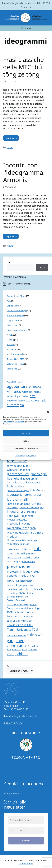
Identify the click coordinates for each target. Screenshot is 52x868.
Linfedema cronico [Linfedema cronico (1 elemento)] (29, 508)
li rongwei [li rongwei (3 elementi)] (13, 516)
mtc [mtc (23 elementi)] (38, 548)
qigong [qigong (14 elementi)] (13, 580)
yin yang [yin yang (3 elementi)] (33, 646)
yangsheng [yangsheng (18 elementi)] (17, 641)
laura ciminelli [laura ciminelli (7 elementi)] (17, 499)
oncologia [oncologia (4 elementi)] (14, 561)
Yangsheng (12, 369)
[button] (48, 412)
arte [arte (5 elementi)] (33, 396)
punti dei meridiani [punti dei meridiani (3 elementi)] (19, 576)
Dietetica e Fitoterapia (17, 311)
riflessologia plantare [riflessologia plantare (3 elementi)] (20, 585)
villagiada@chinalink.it (23, 3)
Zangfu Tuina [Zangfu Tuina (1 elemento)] (14, 650)
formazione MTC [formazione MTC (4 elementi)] (18, 466)
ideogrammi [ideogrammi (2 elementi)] (30, 479)
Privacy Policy (20, 421)
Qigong (10, 340)
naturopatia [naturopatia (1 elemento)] (13, 553)
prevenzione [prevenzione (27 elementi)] (19, 566)
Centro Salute (13, 306)
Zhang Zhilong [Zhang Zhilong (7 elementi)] (18, 654)
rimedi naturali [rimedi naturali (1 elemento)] (15, 589)
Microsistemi (13, 325)
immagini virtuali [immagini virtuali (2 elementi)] (17, 482)
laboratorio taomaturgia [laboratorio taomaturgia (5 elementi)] (24, 495)
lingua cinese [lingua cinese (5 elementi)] (16, 511)
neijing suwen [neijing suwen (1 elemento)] (28, 553)
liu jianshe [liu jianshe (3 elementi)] (27, 516)
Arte (9, 301)
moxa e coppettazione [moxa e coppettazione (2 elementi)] (20, 549)
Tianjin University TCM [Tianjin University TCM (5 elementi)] (23, 630)
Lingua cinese (13, 320)
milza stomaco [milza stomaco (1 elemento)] (14, 544)
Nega (26, 441)
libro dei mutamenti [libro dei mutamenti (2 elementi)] (19, 504)
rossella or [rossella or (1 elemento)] (12, 593)
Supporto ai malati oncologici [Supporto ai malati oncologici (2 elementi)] (24, 608)
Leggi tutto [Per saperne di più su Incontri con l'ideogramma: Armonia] (11, 236)
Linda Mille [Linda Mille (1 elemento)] (13, 508)
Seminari (11, 345)
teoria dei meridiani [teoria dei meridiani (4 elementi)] (20, 621)
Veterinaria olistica (15, 364)
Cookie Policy (8, 421)
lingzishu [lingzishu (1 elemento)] (31, 512)
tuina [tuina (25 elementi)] (32, 635)
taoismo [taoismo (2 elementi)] (30, 612)
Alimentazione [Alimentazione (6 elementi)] (17, 391)
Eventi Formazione (15, 315)
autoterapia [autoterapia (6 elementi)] (15, 405)
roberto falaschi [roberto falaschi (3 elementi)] (34, 589)
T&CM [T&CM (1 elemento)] (10, 612)
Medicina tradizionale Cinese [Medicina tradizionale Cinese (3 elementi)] (25, 532)
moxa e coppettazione (17, 330)
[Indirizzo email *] (26, 830)
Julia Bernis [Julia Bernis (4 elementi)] (37, 490)
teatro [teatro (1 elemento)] (30, 617)
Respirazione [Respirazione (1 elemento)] (27, 581)
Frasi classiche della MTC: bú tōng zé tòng (24, 67)
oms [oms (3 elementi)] (36, 557)
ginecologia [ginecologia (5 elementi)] (38, 474)
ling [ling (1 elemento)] (42, 508)
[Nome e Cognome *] (26, 820)
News (10, 147)
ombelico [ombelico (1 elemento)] (27, 557)
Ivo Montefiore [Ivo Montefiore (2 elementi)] (16, 486)
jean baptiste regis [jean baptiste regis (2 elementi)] (18, 490)
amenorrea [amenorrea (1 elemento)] (35, 392)
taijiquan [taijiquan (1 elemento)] (19, 612)
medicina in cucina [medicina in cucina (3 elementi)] (19, 523)
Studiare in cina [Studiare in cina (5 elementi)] (18, 604)
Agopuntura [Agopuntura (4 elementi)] (15, 381)
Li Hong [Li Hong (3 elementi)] (37, 504)
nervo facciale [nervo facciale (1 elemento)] (14, 557)
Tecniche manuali (15, 354)
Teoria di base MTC (16, 359)
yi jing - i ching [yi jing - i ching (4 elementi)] (17, 646)
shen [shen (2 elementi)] (22, 593)
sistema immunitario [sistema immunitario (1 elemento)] (18, 597)
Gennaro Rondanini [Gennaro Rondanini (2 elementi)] (18, 470)
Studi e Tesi (12, 349)
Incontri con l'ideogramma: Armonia (24, 172)
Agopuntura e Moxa (16, 296)
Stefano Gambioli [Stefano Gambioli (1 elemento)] (16, 600)
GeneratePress (26, 864)
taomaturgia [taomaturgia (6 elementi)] (16, 616)
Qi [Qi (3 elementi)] (34, 576)
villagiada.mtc (12, 793)
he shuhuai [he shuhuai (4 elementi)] (14, 478)
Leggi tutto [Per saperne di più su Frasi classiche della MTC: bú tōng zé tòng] (11, 138)
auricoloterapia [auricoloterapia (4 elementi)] (36, 400)
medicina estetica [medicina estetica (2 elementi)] (17, 520)
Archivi (10, 666)
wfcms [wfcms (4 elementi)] (42, 635)
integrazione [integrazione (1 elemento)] (35, 483)
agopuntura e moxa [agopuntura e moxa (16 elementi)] (24, 386)
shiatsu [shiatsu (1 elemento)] (30, 593)
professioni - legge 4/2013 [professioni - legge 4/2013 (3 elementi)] (23, 572)
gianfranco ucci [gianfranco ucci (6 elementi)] (18, 474)
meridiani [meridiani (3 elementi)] (13, 537)
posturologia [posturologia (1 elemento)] (28, 562)
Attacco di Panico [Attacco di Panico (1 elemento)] (16, 401)
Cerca (10, 262)
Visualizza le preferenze (26, 448)
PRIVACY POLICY (13, 723)
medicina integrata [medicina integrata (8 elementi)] (21, 528)
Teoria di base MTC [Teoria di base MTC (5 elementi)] (20, 625)
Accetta (26, 433)
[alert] (27, 284)
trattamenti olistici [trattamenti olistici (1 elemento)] (16, 636)
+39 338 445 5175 (19, 709)
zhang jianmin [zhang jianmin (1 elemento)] (29, 650)
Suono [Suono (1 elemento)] (33, 604)
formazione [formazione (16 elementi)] (17, 461)
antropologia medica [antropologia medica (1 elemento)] (18, 396)
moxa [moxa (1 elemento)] (26, 544)
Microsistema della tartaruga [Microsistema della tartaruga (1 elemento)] (22, 540)
